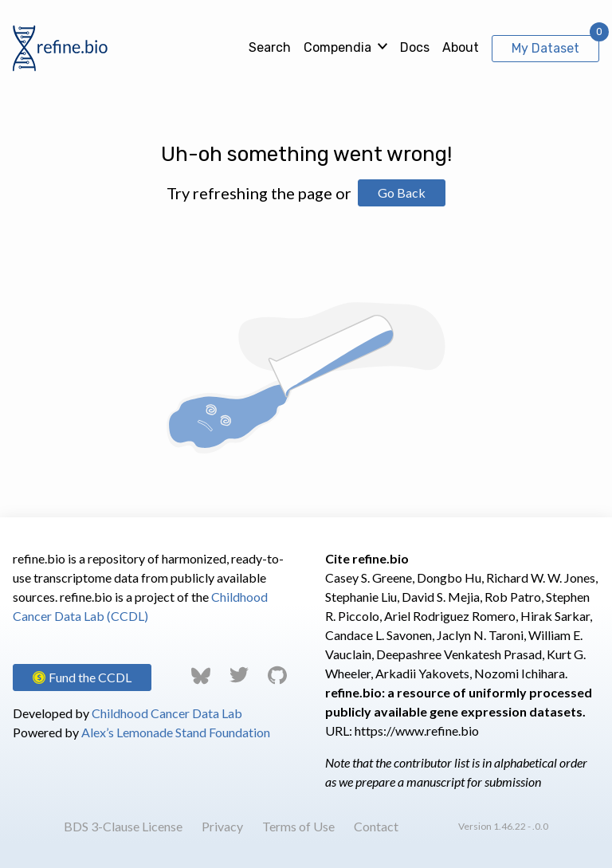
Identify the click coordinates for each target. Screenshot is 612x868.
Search (270, 47)
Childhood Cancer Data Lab (167, 713)
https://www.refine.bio (417, 731)
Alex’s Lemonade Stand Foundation (176, 732)
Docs (415, 47)
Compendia (337, 47)
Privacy (222, 826)
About (461, 47)
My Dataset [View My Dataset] (545, 48)
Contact (376, 826)
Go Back (402, 192)
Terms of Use (298, 826)
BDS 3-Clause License (123, 826)
